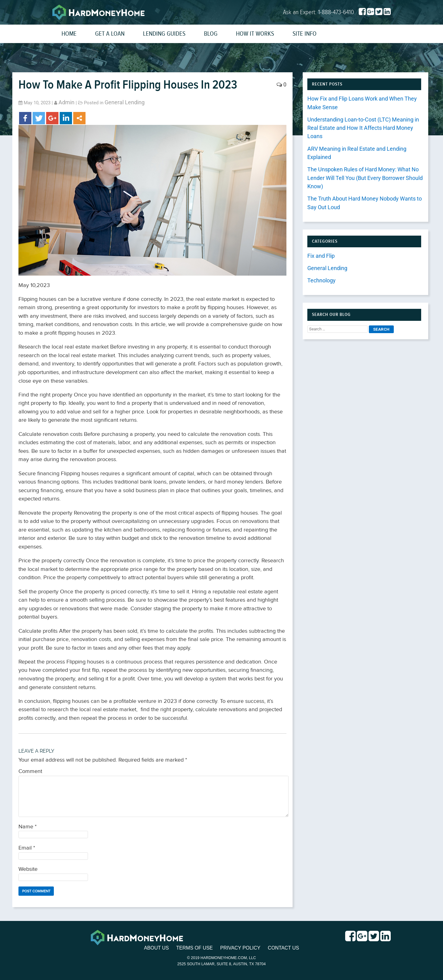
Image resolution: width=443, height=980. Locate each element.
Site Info (305, 34)
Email (27, 848)
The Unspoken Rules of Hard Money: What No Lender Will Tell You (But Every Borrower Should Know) (365, 178)
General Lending (125, 102)
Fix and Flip (321, 256)
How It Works (255, 34)
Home (69, 34)
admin (66, 102)
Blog (211, 34)
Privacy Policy (241, 948)
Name (28, 827)
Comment (30, 772)
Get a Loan (110, 34)
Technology (321, 281)
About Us (156, 948)
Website (28, 869)
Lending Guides (164, 34)
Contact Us (284, 948)
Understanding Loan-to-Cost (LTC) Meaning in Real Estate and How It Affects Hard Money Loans (363, 128)
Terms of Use (194, 948)
